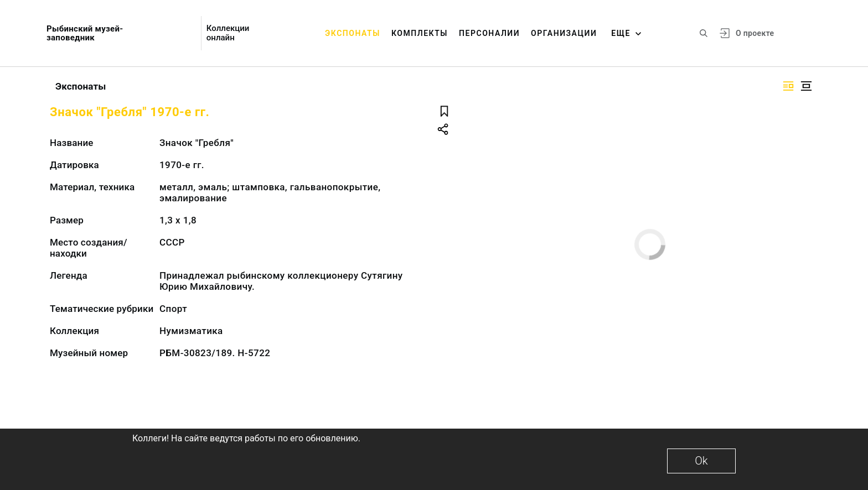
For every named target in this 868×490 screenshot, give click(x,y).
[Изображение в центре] (806, 86)
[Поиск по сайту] (704, 33)
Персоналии (489, 33)
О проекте (755, 33)
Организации (564, 33)
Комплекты (420, 33)
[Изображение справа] (788, 86)
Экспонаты (353, 33)
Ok (701, 461)
